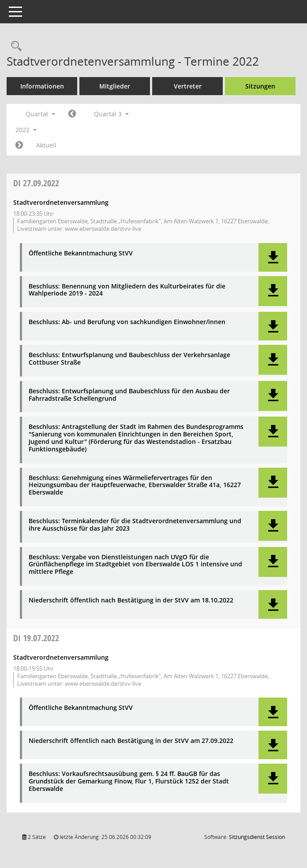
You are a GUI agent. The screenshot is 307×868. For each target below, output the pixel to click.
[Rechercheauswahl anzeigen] (14, 46)
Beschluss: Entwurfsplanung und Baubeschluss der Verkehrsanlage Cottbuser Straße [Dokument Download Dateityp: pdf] (129, 359)
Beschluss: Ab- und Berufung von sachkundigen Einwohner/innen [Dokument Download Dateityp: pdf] (127, 322)
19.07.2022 (36, 638)
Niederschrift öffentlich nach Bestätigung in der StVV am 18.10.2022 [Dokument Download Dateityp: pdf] (131, 600)
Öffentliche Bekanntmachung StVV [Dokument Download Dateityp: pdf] (81, 253)
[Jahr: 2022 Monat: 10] (19, 145)
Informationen (42, 86)
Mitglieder (115, 86)
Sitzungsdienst (257, 837)
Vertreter (188, 86)
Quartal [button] (40, 114)
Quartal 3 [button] (111, 114)
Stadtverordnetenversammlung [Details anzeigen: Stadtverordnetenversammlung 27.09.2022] (61, 202)
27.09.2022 (36, 183)
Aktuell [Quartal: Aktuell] (46, 145)
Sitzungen (260, 86)
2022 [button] (26, 130)
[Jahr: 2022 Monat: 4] (72, 114)
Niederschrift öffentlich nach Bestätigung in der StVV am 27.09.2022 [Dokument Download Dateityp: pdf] (131, 741)
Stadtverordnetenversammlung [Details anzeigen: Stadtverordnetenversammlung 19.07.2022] (61, 657)
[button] (273, 257)
